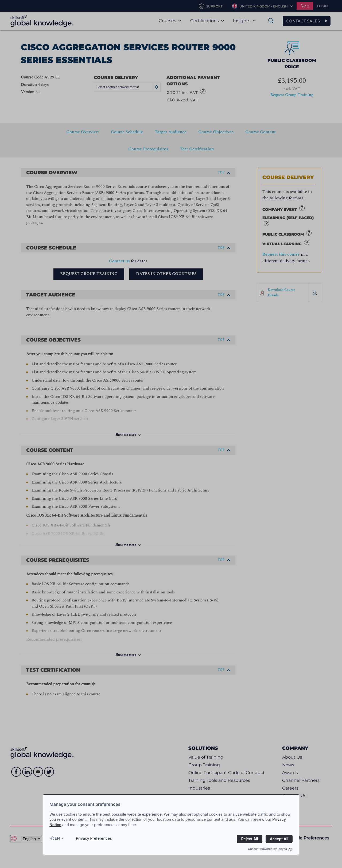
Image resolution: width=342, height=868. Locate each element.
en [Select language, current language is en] (57, 838)
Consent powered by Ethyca (270, 849)
